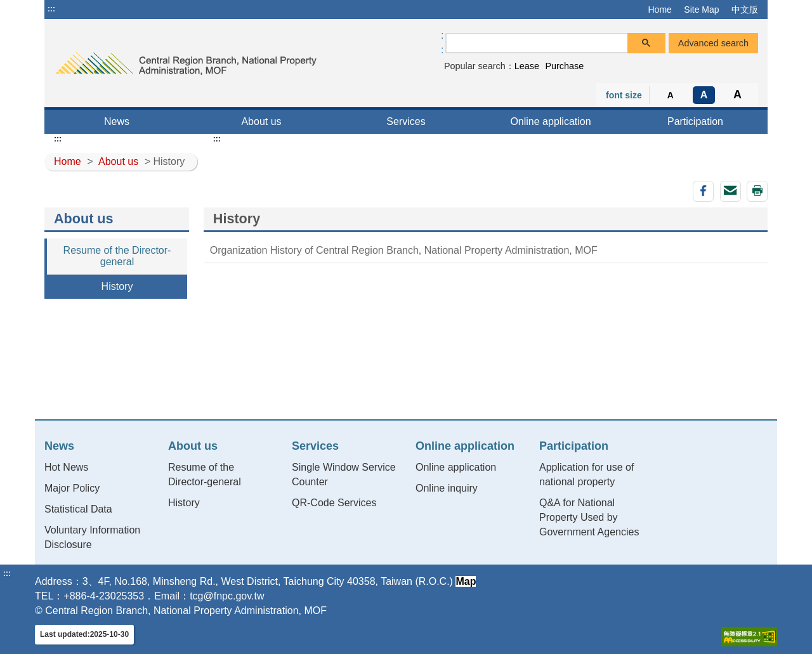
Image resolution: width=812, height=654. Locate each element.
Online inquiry (447, 488)
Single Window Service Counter (344, 474)
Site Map (701, 10)
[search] (537, 43)
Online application (550, 121)
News (117, 121)
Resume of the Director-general (117, 256)
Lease (527, 66)
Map (466, 581)
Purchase (564, 66)
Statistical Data (78, 509)
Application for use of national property (586, 474)
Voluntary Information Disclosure (92, 537)
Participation (695, 121)
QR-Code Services (334, 503)
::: (51, 9)
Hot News (66, 467)
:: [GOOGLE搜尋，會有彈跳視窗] (442, 43)
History (117, 286)
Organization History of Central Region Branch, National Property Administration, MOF (404, 250)
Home (659, 10)
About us (261, 121)
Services (406, 121)
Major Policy (72, 488)
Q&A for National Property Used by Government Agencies (589, 517)
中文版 (745, 10)
